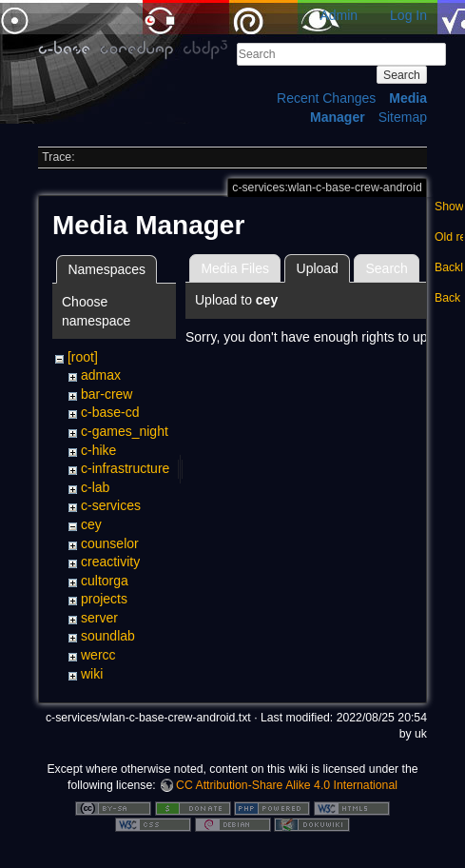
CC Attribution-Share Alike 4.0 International (287, 785)
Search (402, 75)
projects (104, 599)
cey (91, 524)
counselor (110, 543)
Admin (339, 15)
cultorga (105, 581)
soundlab (108, 636)
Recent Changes (326, 98)
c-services (111, 505)
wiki (92, 674)
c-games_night (125, 431)
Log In (408, 15)
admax (101, 375)
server (99, 618)
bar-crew (107, 394)
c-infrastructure (125, 468)
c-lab (95, 487)
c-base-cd (110, 412)
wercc (98, 655)
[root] (83, 357)
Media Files (235, 268)
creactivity (110, 562)
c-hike (98, 450)
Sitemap (403, 117)
